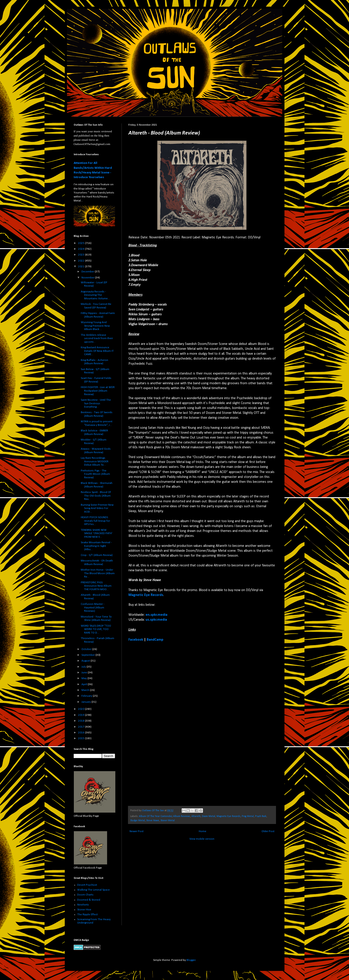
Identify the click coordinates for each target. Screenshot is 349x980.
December (88, 272)
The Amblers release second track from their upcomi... (97, 338)
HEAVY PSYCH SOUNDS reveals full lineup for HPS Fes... (95, 521)
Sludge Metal (138, 821)
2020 (82, 709)
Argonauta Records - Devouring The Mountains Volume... (95, 295)
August (86, 661)
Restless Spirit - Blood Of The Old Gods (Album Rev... (96, 496)
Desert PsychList (87, 885)
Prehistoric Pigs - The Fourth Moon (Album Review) (95, 474)
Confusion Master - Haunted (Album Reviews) (93, 608)
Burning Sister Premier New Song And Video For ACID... (97, 508)
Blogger (191, 960)
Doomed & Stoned (89, 900)
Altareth (196, 816)
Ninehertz (83, 905)
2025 (82, 243)
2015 (82, 738)
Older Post (268, 831)
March (86, 690)
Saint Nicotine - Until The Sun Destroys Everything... (96, 403)
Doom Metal (209, 816)
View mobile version (202, 839)
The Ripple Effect (87, 915)
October (87, 649)
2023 (82, 255)
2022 (82, 261)
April (85, 684)
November (88, 278)
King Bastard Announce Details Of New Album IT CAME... (97, 351)
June (85, 673)
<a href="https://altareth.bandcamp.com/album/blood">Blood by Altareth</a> (167, 723)
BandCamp (155, 640)
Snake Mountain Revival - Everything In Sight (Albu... (96, 546)
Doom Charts (85, 895)
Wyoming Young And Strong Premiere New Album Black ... (95, 326)
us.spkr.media (156, 620)
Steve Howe (153, 821)
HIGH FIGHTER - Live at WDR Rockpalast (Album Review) (98, 391)
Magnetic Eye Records (146, 595)
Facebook (136, 640)
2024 (82, 249)
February (87, 696)
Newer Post (137, 831)
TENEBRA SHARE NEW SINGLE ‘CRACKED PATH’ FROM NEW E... (97, 533)
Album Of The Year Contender (155, 816)
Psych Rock (261, 816)
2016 (82, 733)
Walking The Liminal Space (93, 890)
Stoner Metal (168, 821)
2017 (82, 727)
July (84, 667)
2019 (82, 715)
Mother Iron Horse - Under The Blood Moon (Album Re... (98, 573)
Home (203, 831)
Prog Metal (248, 816)
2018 (82, 721)
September (88, 655)
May (84, 678)
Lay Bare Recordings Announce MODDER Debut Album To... (95, 461)
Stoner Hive (84, 910)
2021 (82, 267)
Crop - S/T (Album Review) (97, 555)
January (86, 702)
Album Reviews (182, 816)
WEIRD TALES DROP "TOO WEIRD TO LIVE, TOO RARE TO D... (96, 629)
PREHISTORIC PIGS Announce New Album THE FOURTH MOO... (96, 586)
